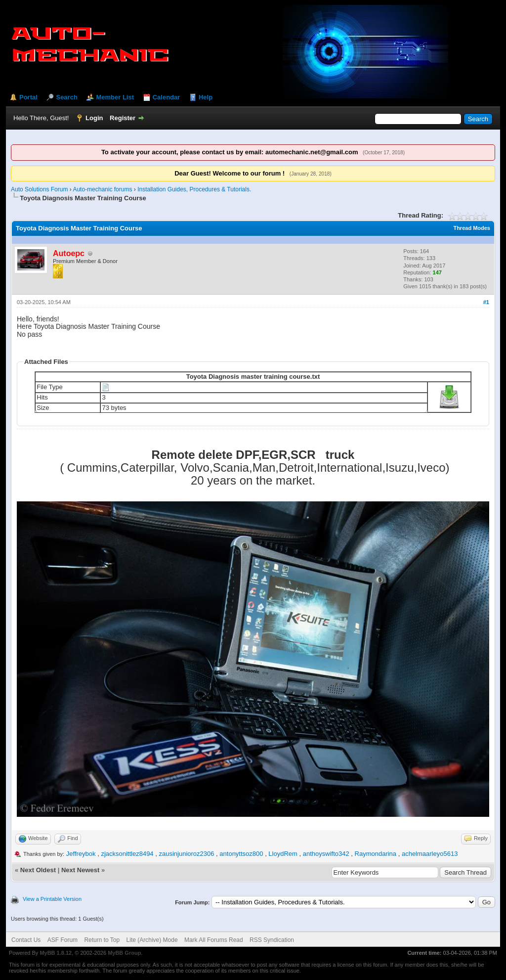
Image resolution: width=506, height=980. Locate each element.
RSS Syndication (272, 940)
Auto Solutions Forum (39, 189)
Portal (28, 97)
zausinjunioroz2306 (186, 854)
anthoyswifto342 (326, 854)
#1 (486, 302)
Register (123, 118)
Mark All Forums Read (214, 940)
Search (66, 97)
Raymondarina (376, 854)
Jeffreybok (81, 854)
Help (206, 97)
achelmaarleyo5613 (430, 854)
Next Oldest (38, 870)
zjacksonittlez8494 (127, 854)
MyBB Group (124, 953)
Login (94, 118)
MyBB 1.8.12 (56, 953)
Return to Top (102, 940)
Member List (115, 97)
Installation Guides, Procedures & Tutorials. (194, 189)
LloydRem (283, 854)
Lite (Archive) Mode (152, 940)
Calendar (167, 97)
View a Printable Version (52, 899)
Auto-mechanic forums (102, 189)
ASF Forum (63, 940)
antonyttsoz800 (241, 854)
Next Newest (80, 870)
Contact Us (26, 940)
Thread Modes (472, 228)
